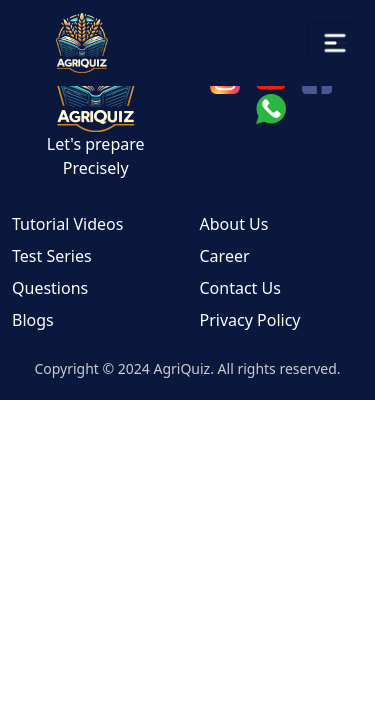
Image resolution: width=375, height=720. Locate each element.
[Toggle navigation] (335, 43)
